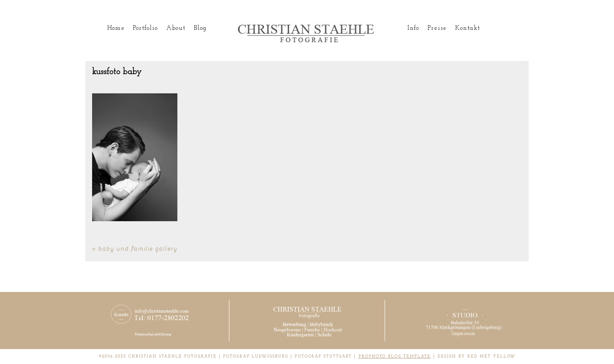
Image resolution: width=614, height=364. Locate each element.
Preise (437, 28)
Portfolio (145, 28)
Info (413, 28)
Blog (200, 28)
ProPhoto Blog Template (395, 357)
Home (116, 28)
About (176, 28)
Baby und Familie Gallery (138, 248)
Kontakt (468, 28)
